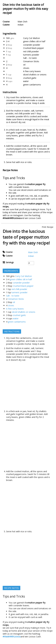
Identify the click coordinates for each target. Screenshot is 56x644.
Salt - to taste (13, 296)
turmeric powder (31, 55)
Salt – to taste (30, 58)
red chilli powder (31, 51)
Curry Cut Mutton (32, 38)
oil (24, 65)
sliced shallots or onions (35, 75)
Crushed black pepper (34, 48)
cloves (26, 68)
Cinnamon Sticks (31, 61)
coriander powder (32, 45)
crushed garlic (30, 78)
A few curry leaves (32, 71)
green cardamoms (32, 85)
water (26, 81)
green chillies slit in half (34, 41)
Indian (21, 25)
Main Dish (22, 22)
